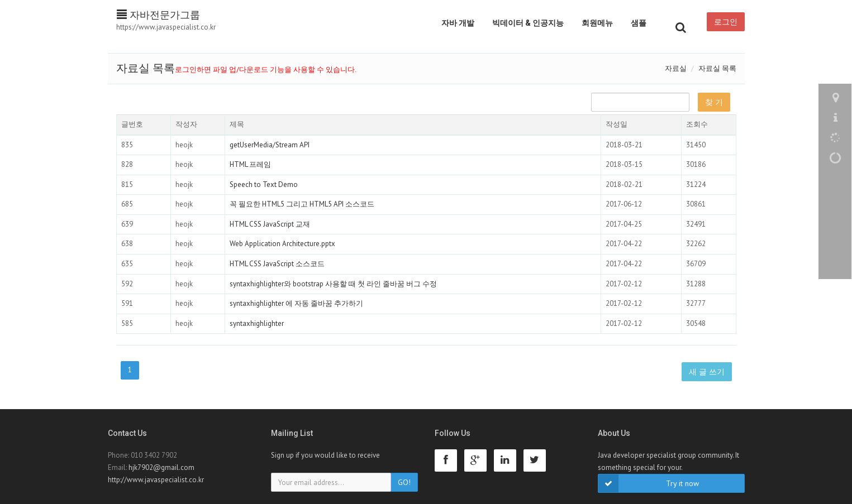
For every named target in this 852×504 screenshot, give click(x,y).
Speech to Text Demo (264, 184)
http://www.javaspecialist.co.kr (156, 480)
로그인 (726, 22)
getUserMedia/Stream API (270, 145)
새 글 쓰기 (707, 372)
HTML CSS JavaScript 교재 (270, 224)
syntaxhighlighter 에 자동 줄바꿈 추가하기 (296, 303)
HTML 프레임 (250, 164)
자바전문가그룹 (158, 15)
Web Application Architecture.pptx (282, 244)
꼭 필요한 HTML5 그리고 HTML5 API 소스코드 (302, 204)
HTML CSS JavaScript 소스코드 (277, 264)
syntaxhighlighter (257, 323)
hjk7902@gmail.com (161, 467)
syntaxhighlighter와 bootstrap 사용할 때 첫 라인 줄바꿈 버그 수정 (333, 284)
